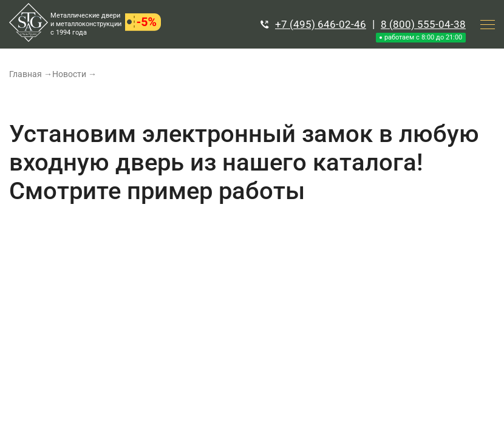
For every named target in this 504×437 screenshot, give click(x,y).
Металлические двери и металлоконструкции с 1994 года (86, 24)
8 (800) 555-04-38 (423, 24)
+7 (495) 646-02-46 (321, 24)
